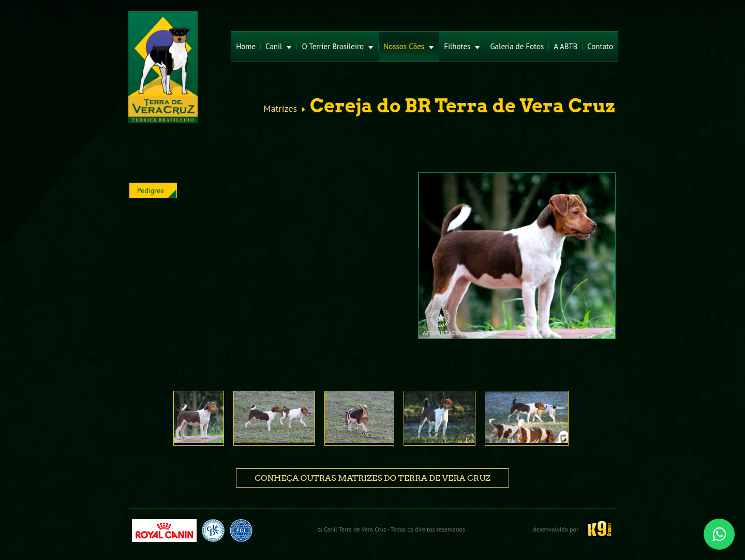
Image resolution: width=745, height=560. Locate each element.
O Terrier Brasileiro (338, 46)
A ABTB (565, 46)
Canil (279, 46)
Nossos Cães (409, 46)
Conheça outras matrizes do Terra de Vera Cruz (373, 478)
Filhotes (462, 46)
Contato (600, 46)
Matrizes (280, 109)
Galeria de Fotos (517, 46)
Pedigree (151, 190)
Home (246, 46)
